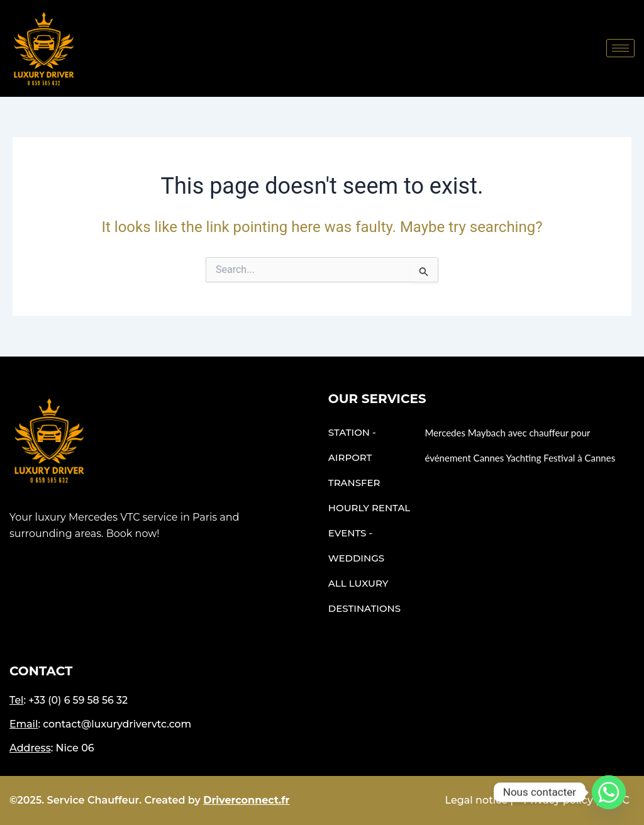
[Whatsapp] (609, 792)
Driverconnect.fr (246, 800)
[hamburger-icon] (620, 48)
